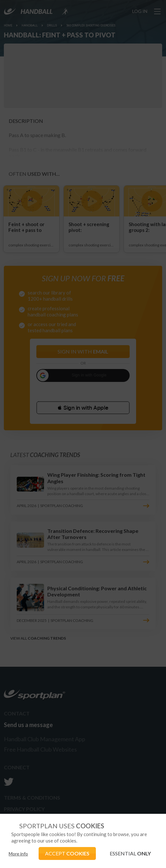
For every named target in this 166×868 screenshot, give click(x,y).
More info (18, 854)
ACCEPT (67, 853)
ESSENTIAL (130, 853)
